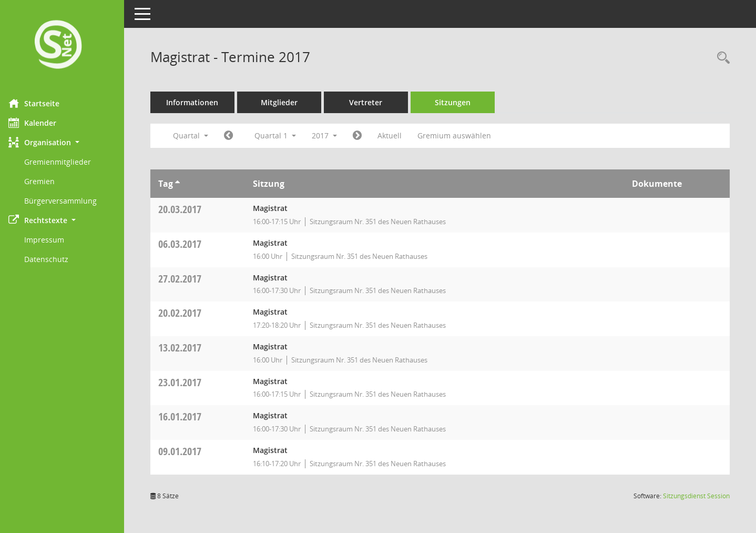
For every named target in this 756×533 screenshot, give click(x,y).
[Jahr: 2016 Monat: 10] (236, 136)
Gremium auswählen (462, 135)
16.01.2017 (187, 416)
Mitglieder (287, 102)
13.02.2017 (187, 348)
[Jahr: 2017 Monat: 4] (365, 136)
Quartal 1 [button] (283, 135)
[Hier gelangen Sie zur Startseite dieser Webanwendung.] (66, 46)
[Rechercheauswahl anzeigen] (721, 58)
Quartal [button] (198, 135)
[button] (66, 142)
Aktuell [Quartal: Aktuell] (397, 135)
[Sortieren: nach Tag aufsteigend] (185, 184)
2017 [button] (332, 135)
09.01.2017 (187, 451)
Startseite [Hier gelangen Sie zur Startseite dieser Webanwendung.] (41, 103)
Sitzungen (460, 102)
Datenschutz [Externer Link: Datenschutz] (54, 259)
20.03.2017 (187, 209)
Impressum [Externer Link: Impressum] (52, 240)
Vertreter (374, 102)
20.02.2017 (187, 313)
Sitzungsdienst (696, 496)
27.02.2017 (187, 279)
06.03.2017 (187, 244)
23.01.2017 (187, 382)
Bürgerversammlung (68, 201)
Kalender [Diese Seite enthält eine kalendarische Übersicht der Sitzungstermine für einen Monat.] (40, 123)
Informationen (200, 102)
